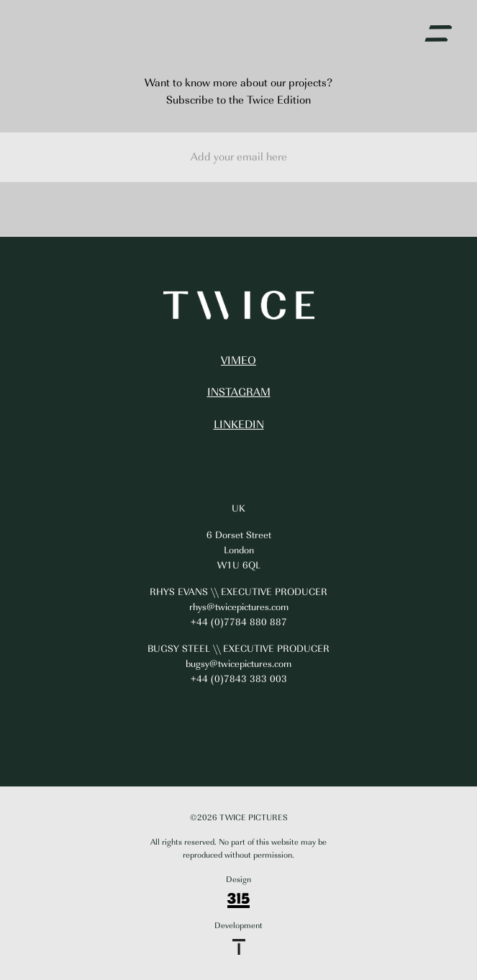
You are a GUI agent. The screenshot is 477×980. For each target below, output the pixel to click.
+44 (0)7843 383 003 (239, 679)
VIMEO (238, 361)
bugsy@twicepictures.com (238, 664)
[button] (438, 34)
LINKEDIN (239, 425)
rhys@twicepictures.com (239, 607)
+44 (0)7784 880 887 (239, 622)
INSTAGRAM (239, 393)
